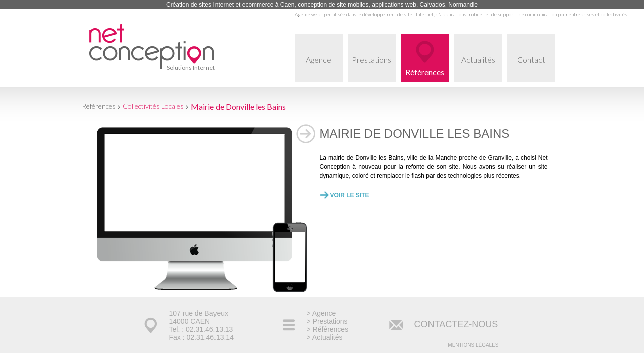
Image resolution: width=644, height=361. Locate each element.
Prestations (374, 68)
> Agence (321, 313)
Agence (324, 68)
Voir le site (350, 195)
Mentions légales (473, 345)
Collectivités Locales (153, 106)
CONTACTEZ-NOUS (456, 324)
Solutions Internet (191, 67)
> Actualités (325, 337)
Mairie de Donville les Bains (238, 107)
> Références (328, 329)
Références (425, 72)
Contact (536, 68)
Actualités (482, 68)
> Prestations (327, 321)
